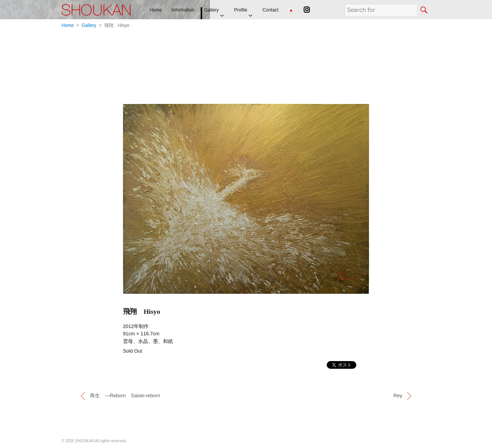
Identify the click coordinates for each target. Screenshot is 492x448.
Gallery (211, 10)
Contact (270, 10)
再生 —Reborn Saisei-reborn (125, 396)
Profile (241, 10)
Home (156, 10)
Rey (398, 396)
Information (183, 10)
